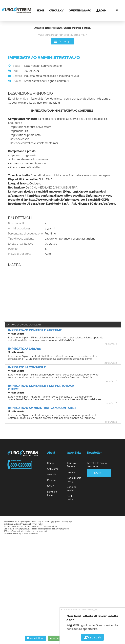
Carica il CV (56, 11)
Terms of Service (72, 465)
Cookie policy (71, 498)
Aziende (52, 475)
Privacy (71, 472)
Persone (52, 480)
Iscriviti (99, 473)
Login (101, 11)
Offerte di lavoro (80, 11)
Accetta (54, 638)
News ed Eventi (52, 493)
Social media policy (74, 480)
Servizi (51, 486)
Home (40, 11)
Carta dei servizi (72, 489)
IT (117, 10)
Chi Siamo (53, 469)
